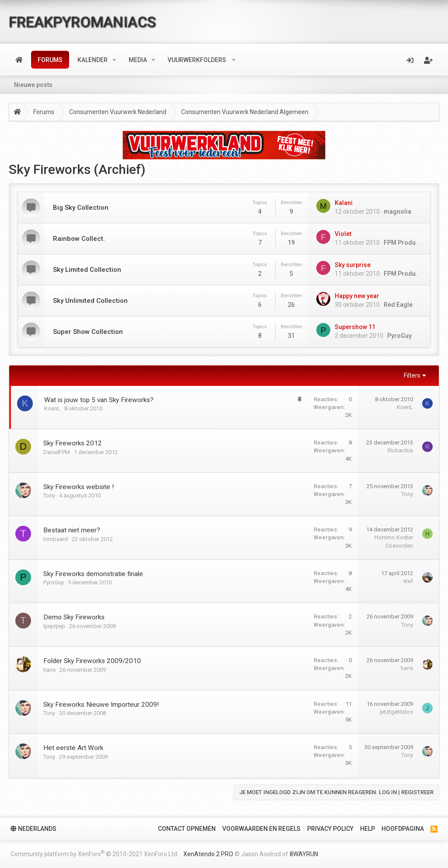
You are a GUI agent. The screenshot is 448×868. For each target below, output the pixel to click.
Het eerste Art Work (73, 748)
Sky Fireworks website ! (79, 487)
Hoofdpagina (403, 829)
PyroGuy (399, 336)
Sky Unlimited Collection (90, 301)
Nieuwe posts (33, 85)
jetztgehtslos (396, 712)
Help (367, 829)
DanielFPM (57, 452)
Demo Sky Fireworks (74, 617)
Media (138, 60)
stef (408, 581)
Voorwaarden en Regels (261, 829)
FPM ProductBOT (408, 243)
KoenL (52, 408)
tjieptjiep (54, 626)
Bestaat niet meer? (72, 530)
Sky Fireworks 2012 (73, 443)
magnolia (397, 212)
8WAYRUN (304, 854)
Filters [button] (412, 375)
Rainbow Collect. (79, 239)
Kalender (93, 60)
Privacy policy (330, 829)
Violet (343, 234)
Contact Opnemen (187, 829)
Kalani (344, 203)
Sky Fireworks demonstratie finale (93, 574)
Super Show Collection (88, 332)
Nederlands (33, 829)
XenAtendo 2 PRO (208, 854)
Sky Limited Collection (87, 270)
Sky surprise (353, 265)
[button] (114, 60)
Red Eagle (398, 305)
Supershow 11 (355, 327)
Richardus (400, 450)
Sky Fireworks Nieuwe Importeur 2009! (101, 705)
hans (49, 670)
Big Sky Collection (81, 208)
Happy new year (357, 296)
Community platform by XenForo (94, 853)
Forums (50, 60)
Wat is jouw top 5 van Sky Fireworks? (99, 400)
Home (19, 60)
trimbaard (56, 539)
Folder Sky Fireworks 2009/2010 (92, 661)
